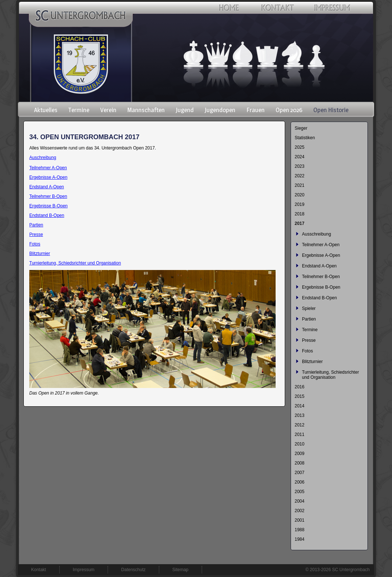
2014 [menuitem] (300, 406)
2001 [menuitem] (300, 520)
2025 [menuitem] (300, 147)
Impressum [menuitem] (84, 570)
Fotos (35, 244)
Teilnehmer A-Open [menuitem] (321, 245)
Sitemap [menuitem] (180, 570)
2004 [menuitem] (300, 501)
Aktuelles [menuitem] (46, 110)
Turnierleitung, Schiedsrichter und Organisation (75, 263)
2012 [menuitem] (300, 425)
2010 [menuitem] (300, 444)
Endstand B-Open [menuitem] (319, 298)
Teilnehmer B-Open (48, 196)
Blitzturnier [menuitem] (312, 362)
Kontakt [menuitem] (39, 570)
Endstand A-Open (47, 187)
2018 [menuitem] (300, 214)
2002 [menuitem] (300, 511)
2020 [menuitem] (300, 195)
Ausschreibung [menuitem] (316, 234)
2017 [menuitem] (300, 223)
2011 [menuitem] (300, 434)
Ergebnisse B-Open (48, 206)
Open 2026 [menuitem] (289, 110)
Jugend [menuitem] (185, 110)
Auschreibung (43, 158)
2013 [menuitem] (300, 415)
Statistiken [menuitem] (305, 138)
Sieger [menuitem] (301, 128)
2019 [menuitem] (300, 204)
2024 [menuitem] (300, 157)
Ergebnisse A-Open (48, 177)
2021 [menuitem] (300, 185)
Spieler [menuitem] (309, 308)
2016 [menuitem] (300, 387)
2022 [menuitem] (300, 176)
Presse (36, 234)
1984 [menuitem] (300, 539)
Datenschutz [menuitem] (133, 570)
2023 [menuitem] (300, 166)
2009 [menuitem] (300, 454)
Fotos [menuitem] (307, 351)
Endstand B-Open (47, 215)
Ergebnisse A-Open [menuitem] (321, 255)
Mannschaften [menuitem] (146, 110)
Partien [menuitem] (309, 319)
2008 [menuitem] (300, 463)
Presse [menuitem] (309, 340)
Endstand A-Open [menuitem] (319, 266)
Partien (36, 225)
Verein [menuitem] (108, 110)
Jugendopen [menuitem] (220, 110)
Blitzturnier (40, 254)
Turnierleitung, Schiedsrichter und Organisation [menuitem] (331, 375)
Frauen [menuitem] (255, 110)
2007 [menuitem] (300, 473)
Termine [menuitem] (79, 110)
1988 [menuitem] (300, 530)
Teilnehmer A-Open (48, 168)
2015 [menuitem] (300, 396)
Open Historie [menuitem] (331, 110)
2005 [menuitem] (300, 492)
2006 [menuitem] (300, 482)
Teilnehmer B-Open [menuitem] (321, 277)
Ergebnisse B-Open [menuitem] (321, 287)
